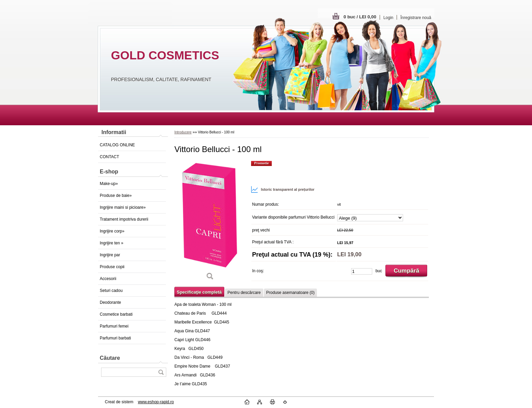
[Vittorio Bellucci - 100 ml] (210, 223)
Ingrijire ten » (111, 243)
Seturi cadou (111, 291)
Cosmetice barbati (116, 314)
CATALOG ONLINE (117, 145)
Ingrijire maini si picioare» (123, 207)
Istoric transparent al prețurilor (283, 189)
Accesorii (108, 279)
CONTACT (109, 157)
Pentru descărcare (244, 293)
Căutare (110, 358)
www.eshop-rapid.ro (156, 402)
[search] (161, 372)
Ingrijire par (110, 255)
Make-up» (109, 184)
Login (388, 18)
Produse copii (112, 267)
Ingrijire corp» (112, 231)
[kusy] (362, 271)
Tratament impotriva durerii (124, 219)
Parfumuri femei (114, 326)
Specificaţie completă (199, 292)
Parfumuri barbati (115, 338)
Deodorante (110, 302)
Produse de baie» (116, 196)
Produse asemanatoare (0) (291, 293)
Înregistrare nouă (416, 18)
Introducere (183, 132)
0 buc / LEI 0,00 (360, 17)
